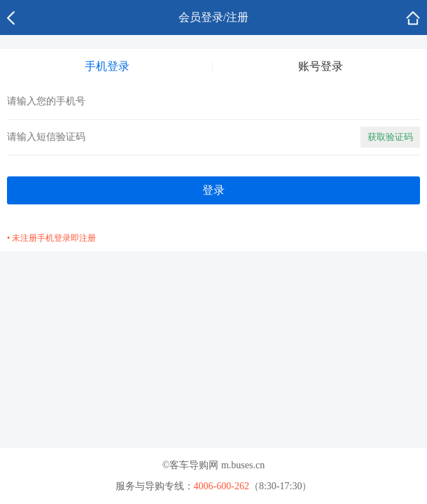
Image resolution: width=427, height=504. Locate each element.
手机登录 (107, 66)
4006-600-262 (222, 486)
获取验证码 (390, 137)
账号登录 (321, 66)
